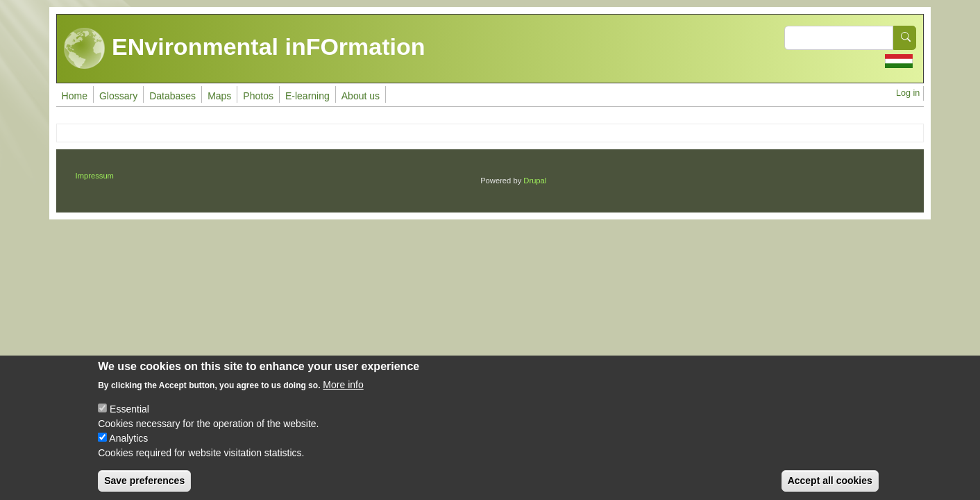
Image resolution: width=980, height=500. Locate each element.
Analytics (128, 449)
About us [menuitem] (361, 96)
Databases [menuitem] (172, 96)
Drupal (535, 181)
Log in (908, 93)
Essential (129, 419)
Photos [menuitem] (258, 96)
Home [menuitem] (75, 96)
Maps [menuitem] (219, 96)
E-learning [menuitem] (307, 96)
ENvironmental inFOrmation (245, 49)
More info (343, 395)
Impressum (95, 176)
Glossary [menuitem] (118, 96)
